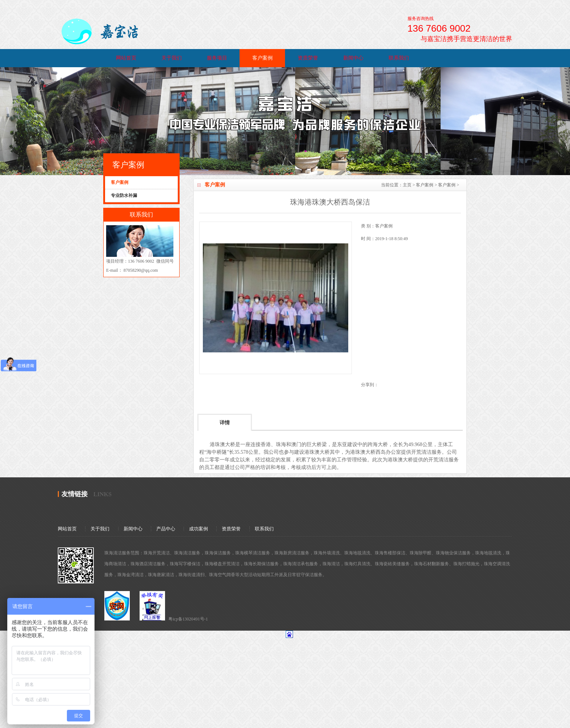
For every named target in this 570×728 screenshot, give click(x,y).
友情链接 (75, 494)
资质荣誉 (308, 58)
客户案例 (262, 58)
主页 (407, 185)
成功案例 (198, 529)
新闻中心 (353, 58)
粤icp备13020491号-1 (188, 619)
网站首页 (126, 58)
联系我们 (399, 58)
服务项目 (217, 58)
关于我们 (172, 58)
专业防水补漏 (124, 195)
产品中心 (166, 529)
